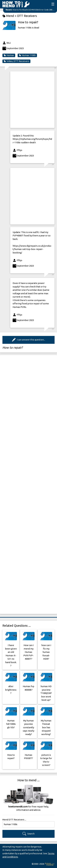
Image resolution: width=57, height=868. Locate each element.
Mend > (10, 16)
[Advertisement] (28, 100)
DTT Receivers (27, 16)
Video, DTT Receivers (16, 61)
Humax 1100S (27, 55)
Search (28, 834)
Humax (9, 55)
